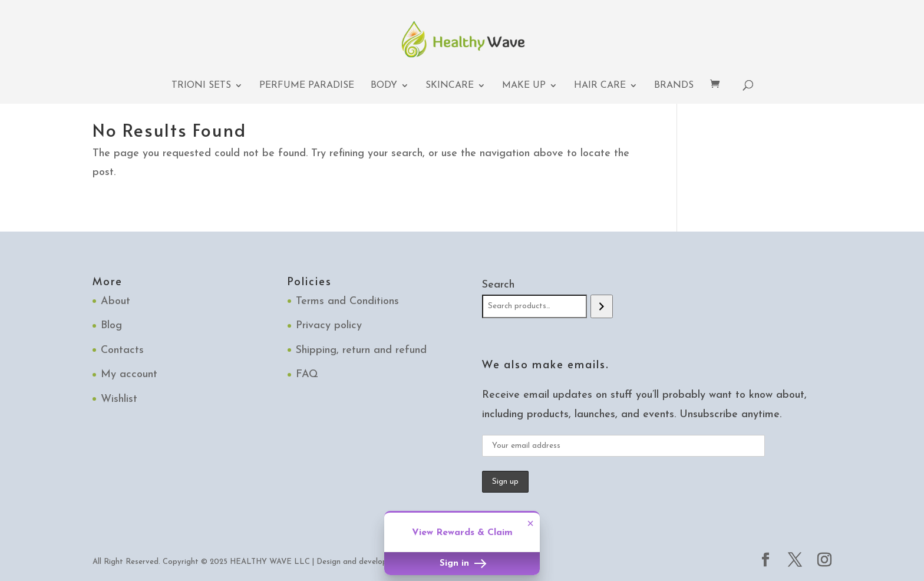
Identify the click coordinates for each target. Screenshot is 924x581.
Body (384, 86)
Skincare (450, 86)
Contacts (122, 350)
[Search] (601, 306)
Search (498, 285)
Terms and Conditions (347, 301)
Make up (524, 86)
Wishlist (119, 399)
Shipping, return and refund (361, 350)
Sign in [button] (462, 564)
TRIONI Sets (201, 86)
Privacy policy (329, 326)
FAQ (307, 374)
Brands (674, 86)
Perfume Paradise (307, 86)
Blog (111, 326)
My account (129, 374)
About (115, 301)
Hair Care (600, 86)
